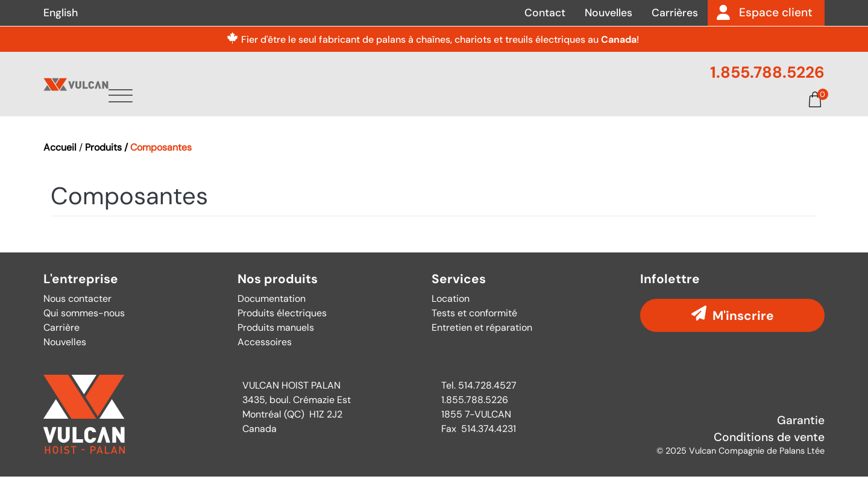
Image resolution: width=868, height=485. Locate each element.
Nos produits (278, 288)
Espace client (776, 12)
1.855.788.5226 (767, 72)
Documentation (638, 106)
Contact (545, 13)
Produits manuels (276, 336)
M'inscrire (743, 324)
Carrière (61, 336)
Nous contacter (77, 307)
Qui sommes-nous (84, 321)
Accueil (60, 156)
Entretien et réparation (482, 336)
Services (482, 106)
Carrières (675, 13)
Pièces (550, 106)
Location (451, 307)
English (61, 13)
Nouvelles (609, 13)
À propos (335, 106)
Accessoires (265, 350)
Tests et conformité (474, 321)
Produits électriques (282, 321)
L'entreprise (81, 288)
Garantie (801, 429)
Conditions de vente (769, 446)
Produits (409, 106)
